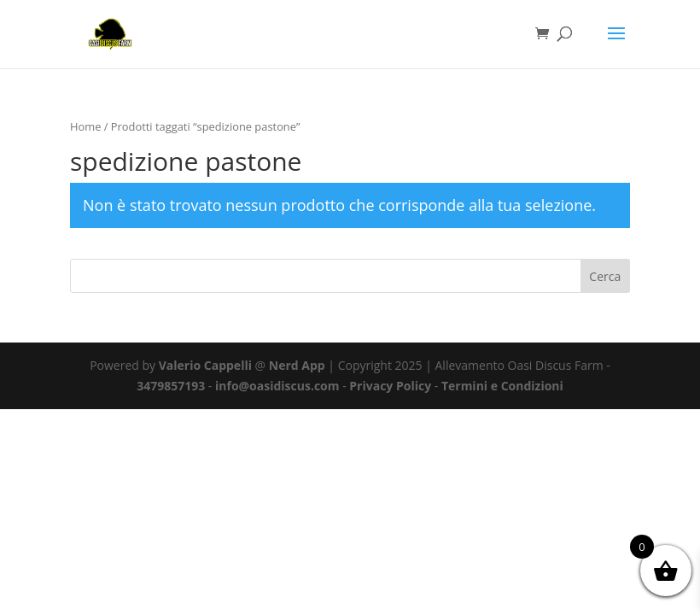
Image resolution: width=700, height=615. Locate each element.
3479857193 (171, 386)
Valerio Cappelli (205, 365)
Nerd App (297, 365)
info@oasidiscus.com (277, 386)
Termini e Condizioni (502, 386)
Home (85, 126)
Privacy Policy (390, 386)
